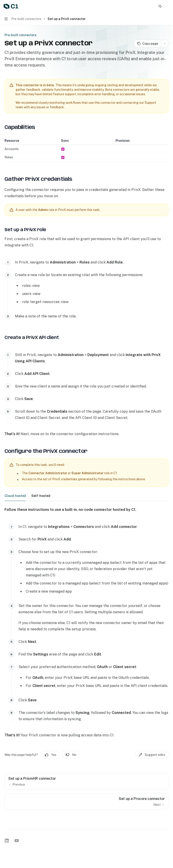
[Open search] (152, 6)
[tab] (15, 496)
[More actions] (167, 6)
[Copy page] (147, 44)
